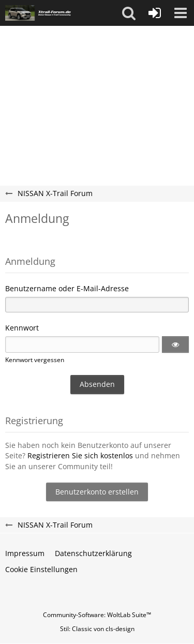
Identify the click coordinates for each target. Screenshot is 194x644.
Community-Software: (97, 615)
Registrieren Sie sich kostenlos (80, 455)
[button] (129, 13)
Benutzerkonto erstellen (97, 492)
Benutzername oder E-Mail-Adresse (67, 288)
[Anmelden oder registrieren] (155, 13)
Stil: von (97, 629)
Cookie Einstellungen (41, 569)
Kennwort (22, 328)
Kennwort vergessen (35, 360)
